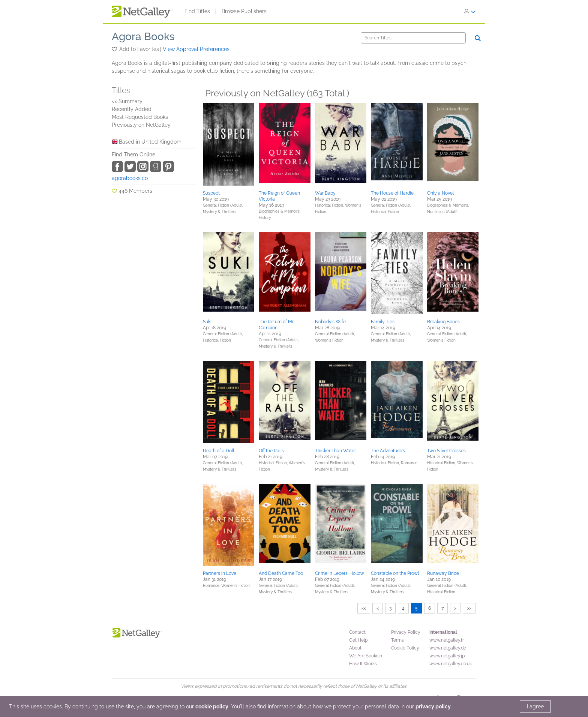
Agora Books (143, 37)
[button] (115, 49)
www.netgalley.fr (447, 640)
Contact (357, 632)
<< (364, 608)
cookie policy (212, 706)
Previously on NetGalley (141, 125)
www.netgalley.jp (447, 656)
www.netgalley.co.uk (451, 664)
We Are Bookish (366, 656)
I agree (535, 706)
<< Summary (127, 101)
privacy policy (433, 706)
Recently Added (132, 109)
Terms (397, 640)
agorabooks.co (130, 178)
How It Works (363, 664)
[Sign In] (470, 12)
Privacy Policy (406, 632)
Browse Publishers (244, 11)
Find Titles (197, 11)
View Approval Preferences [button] (196, 49)
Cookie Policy (405, 648)
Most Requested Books (140, 117)
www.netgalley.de (448, 648)
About (355, 648)
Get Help (358, 640)
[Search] (413, 38)
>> (469, 608)
